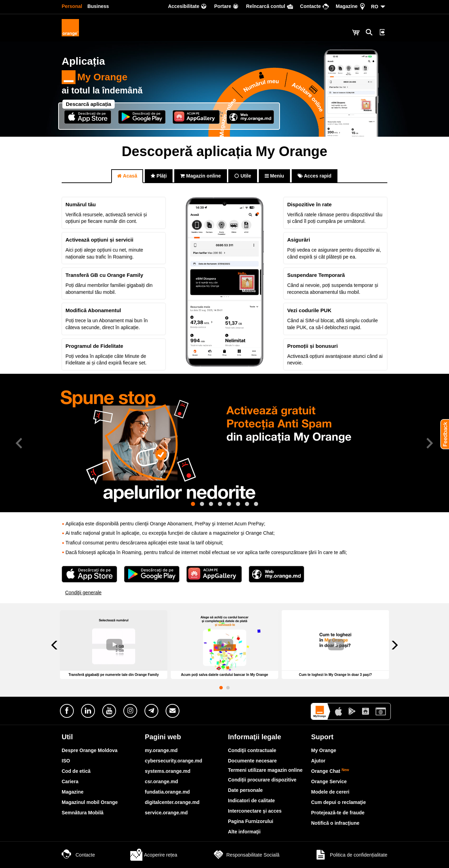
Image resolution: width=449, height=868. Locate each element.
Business (98, 6)
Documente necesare (252, 761)
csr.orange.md (161, 781)
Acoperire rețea (154, 855)
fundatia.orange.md (167, 792)
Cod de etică (76, 771)
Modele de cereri (330, 792)
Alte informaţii (244, 832)
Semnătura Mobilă (83, 813)
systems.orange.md (168, 771)
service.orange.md (166, 813)
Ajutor (318, 761)
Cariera (70, 781)
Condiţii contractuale (252, 750)
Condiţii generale (83, 593)
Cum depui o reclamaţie (338, 802)
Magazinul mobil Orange (90, 802)
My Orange (95, 77)
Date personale (245, 790)
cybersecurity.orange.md (173, 761)
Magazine (73, 792)
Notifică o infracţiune (335, 823)
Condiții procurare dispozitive (262, 780)
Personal (72, 6)
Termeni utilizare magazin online (265, 770)
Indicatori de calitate (251, 801)
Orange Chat (330, 771)
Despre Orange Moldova (90, 750)
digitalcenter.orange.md (172, 802)
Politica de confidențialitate (351, 855)
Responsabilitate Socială (246, 855)
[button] (442, 434)
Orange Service (329, 781)
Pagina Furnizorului (251, 821)
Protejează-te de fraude (338, 813)
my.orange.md (161, 750)
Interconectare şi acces (255, 811)
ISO (66, 761)
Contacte (78, 855)
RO (375, 7)
